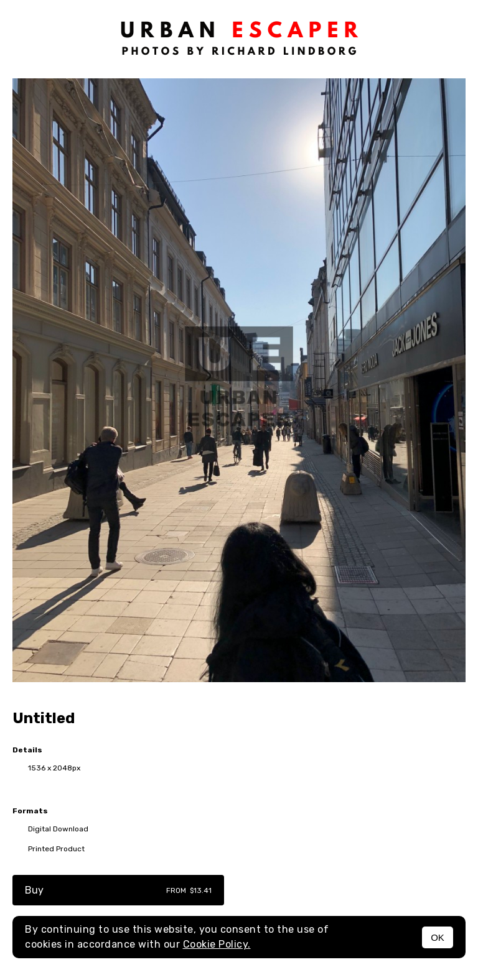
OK (438, 937)
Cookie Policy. (217, 944)
